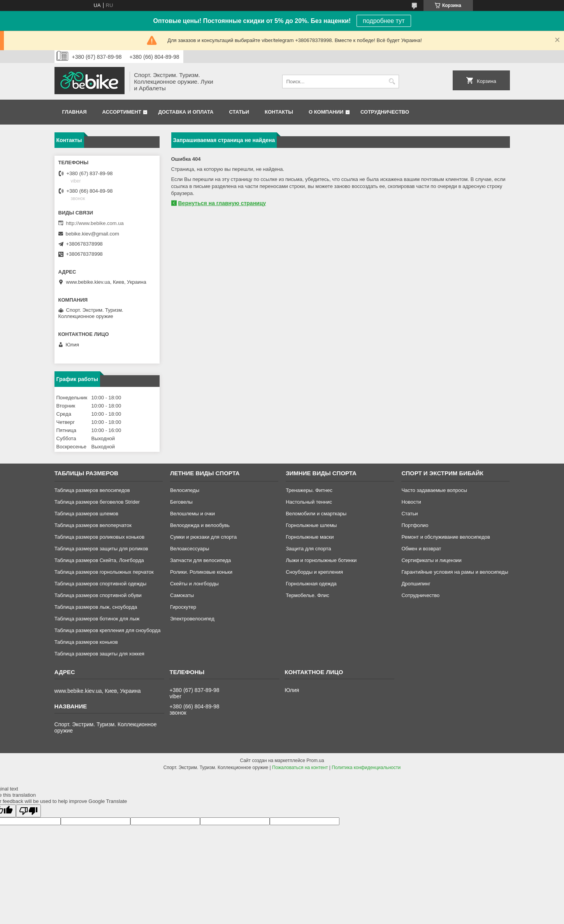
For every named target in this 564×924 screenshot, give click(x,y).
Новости (411, 502)
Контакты (279, 112)
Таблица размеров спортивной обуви (98, 595)
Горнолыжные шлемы (311, 525)
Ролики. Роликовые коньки (201, 572)
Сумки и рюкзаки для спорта (203, 537)
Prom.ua (315, 761)
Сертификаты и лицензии (431, 560)
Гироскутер (183, 607)
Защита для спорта (308, 549)
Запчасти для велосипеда (200, 560)
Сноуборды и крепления (314, 572)
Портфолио (415, 525)
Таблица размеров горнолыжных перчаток (104, 572)
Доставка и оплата (186, 112)
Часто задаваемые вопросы (434, 490)
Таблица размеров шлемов (86, 514)
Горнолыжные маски (310, 537)
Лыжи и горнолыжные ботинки (321, 560)
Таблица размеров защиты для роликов (101, 549)
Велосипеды (185, 490)
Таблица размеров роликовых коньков (99, 537)
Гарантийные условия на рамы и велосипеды (455, 572)
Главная (75, 112)
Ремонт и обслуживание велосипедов (446, 537)
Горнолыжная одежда (311, 584)
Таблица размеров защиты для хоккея (99, 654)
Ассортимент (122, 112)
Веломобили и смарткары (316, 514)
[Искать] (392, 82)
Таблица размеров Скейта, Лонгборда (99, 560)
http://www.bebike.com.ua (95, 223)
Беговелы (181, 502)
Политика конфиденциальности (366, 768)
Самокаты (182, 595)
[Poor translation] (28, 811)
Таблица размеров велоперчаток (93, 525)
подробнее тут (384, 21)
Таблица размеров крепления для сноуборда (108, 630)
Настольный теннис (309, 502)
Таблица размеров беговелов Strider (97, 502)
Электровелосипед (192, 619)
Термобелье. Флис (307, 595)
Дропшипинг (416, 584)
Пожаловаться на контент (300, 768)
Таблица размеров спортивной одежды (100, 584)
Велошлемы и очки (192, 514)
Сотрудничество (385, 112)
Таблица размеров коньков (86, 642)
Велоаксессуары (190, 549)
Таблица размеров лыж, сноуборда (96, 607)
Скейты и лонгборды (194, 584)
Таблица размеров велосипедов (92, 490)
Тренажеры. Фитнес (309, 490)
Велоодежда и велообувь (200, 525)
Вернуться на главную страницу (222, 203)
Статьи (239, 112)
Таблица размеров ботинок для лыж (97, 619)
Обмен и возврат (421, 549)
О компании (326, 112)
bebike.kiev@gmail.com (92, 234)
